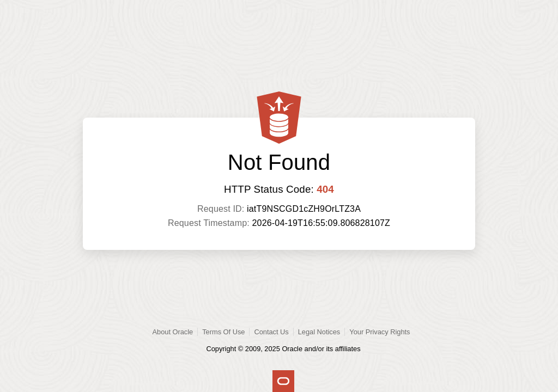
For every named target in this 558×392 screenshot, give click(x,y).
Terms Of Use (223, 332)
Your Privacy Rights (380, 332)
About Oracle (173, 332)
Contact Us (271, 332)
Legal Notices (319, 332)
